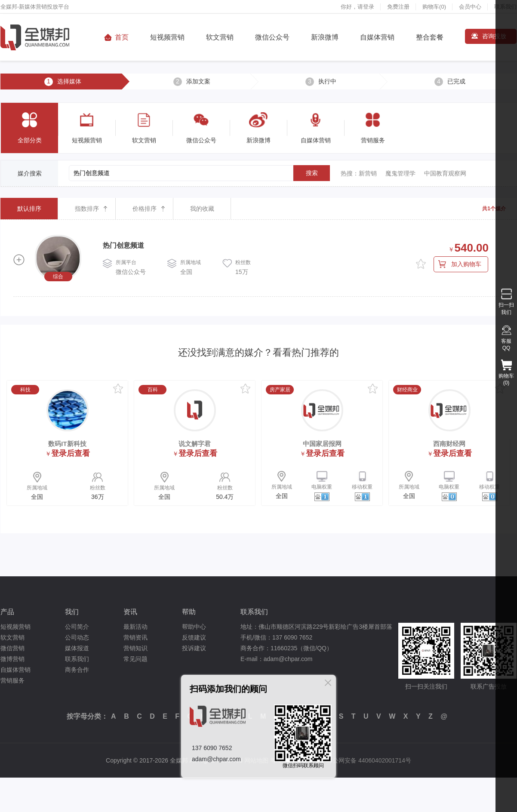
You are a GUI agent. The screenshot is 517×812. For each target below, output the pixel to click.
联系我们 (77, 659)
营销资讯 (135, 637)
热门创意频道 (123, 245)
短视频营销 (167, 37)
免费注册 (398, 7)
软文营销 (220, 37)
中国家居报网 (322, 444)
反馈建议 (194, 637)
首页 (122, 37)
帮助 (189, 612)
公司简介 (77, 627)
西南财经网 (449, 444)
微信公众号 (272, 37)
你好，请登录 (357, 7)
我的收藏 (202, 209)
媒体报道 (77, 648)
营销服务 (12, 680)
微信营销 (12, 648)
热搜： (350, 173)
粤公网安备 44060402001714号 (369, 760)
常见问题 (135, 659)
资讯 (130, 612)
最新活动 (135, 627)
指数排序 (87, 209)
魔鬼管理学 (400, 173)
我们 (72, 612)
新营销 (368, 173)
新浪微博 (325, 37)
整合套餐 (430, 37)
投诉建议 (194, 648)
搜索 (312, 173)
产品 (7, 612)
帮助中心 (194, 627)
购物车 (434, 7)
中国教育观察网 (445, 173)
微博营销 (12, 659)
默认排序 (29, 209)
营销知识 (135, 648)
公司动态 (77, 637)
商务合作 (77, 670)
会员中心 (470, 7)
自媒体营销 (377, 37)
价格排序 (145, 209)
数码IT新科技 (67, 444)
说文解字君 (195, 444)
